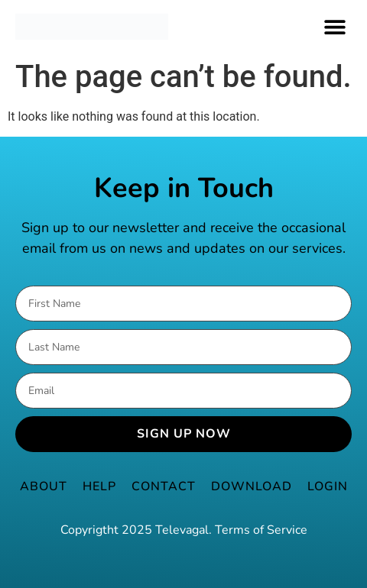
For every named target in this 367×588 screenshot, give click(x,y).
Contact (164, 486)
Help (99, 486)
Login (328, 486)
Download (252, 486)
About (44, 486)
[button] (335, 26)
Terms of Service (261, 530)
